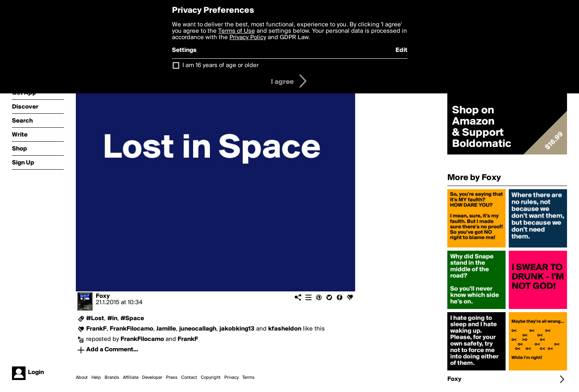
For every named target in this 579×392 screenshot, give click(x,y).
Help (96, 378)
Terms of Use (237, 31)
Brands (112, 378)
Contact (189, 378)
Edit (401, 50)
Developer (152, 378)
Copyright (211, 378)
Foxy (103, 296)
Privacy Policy (248, 38)
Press (172, 378)
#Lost (95, 319)
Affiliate (131, 378)
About (82, 378)
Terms (248, 378)
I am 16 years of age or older (220, 65)
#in (112, 319)
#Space (132, 319)
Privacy (231, 378)
